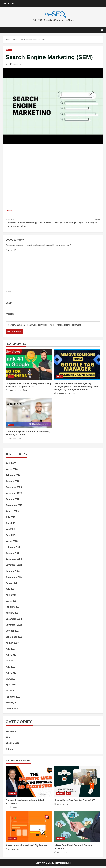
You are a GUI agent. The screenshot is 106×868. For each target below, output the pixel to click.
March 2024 (12, 603)
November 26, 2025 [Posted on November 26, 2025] (64, 395)
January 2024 (12, 615)
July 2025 (10, 519)
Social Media (12, 745)
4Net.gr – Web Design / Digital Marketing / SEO (77, 223)
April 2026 (11, 465)
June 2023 (11, 657)
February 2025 (13, 549)
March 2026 (12, 471)
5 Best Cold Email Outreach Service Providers (77, 829)
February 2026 (13, 477)
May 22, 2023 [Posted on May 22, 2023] (18, 64)
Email (9, 305)
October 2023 (12, 633)
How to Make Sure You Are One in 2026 (77, 783)
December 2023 (14, 621)
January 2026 (12, 483)
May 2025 (10, 531)
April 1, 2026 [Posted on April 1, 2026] (12, 809)
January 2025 (12, 555)
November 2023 (14, 627)
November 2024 (14, 567)
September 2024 (14, 579)
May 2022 (10, 681)
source (9, 210)
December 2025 (14, 489)
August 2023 (12, 645)
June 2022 (11, 675)
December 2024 (14, 561)
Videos (9, 50)
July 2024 (10, 591)
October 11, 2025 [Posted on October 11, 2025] (14, 441)
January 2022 (12, 705)
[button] (6, 30)
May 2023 (10, 663)
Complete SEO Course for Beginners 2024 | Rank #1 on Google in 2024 (29, 367)
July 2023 (10, 651)
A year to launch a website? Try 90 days (29, 829)
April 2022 (11, 687)
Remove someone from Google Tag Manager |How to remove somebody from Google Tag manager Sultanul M (77, 367)
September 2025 (14, 507)
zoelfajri (9, 64)
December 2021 (14, 711)
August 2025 (12, 513)
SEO (8, 739)
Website (10, 316)
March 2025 (12, 543)
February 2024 (13, 609)
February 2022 (13, 699)
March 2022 (12, 693)
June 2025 (11, 525)
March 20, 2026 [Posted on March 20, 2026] (63, 806)
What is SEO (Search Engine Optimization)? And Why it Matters (29, 415)
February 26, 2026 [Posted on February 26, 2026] (15, 392)
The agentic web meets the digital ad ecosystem (29, 783)
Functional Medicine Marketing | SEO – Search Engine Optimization (29, 223)
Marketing (11, 733)
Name (9, 294)
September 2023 (14, 639)
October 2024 (12, 573)
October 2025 (12, 501)
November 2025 (14, 495)
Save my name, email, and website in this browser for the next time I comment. (45, 327)
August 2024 (12, 585)
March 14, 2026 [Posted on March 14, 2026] (14, 851)
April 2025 (11, 537)
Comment (11, 252)
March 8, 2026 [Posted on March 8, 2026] (62, 854)
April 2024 (11, 597)
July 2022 (10, 669)
